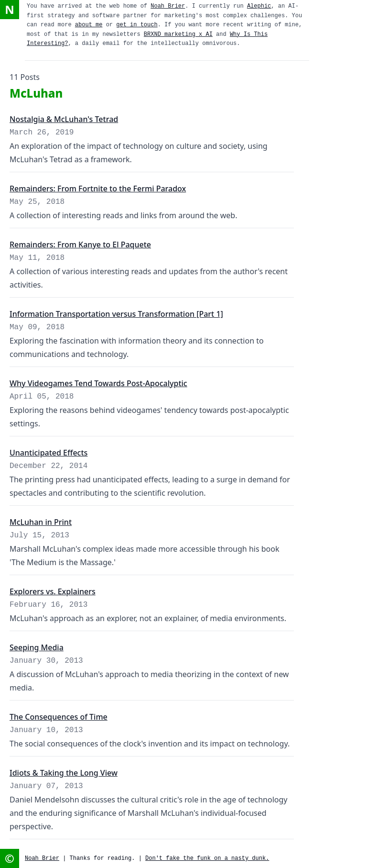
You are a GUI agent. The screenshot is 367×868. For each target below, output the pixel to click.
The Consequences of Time (59, 717)
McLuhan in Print (41, 522)
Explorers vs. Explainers (53, 591)
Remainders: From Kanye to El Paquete (80, 245)
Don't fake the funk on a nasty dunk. (207, 858)
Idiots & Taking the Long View (64, 773)
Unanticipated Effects (49, 453)
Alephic (259, 6)
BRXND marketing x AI (178, 34)
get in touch (137, 25)
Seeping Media (37, 647)
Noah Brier (168, 6)
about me (89, 25)
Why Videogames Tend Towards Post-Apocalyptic (98, 383)
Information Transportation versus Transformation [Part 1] (116, 314)
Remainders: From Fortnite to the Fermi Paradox (98, 189)
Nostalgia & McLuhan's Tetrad (64, 119)
